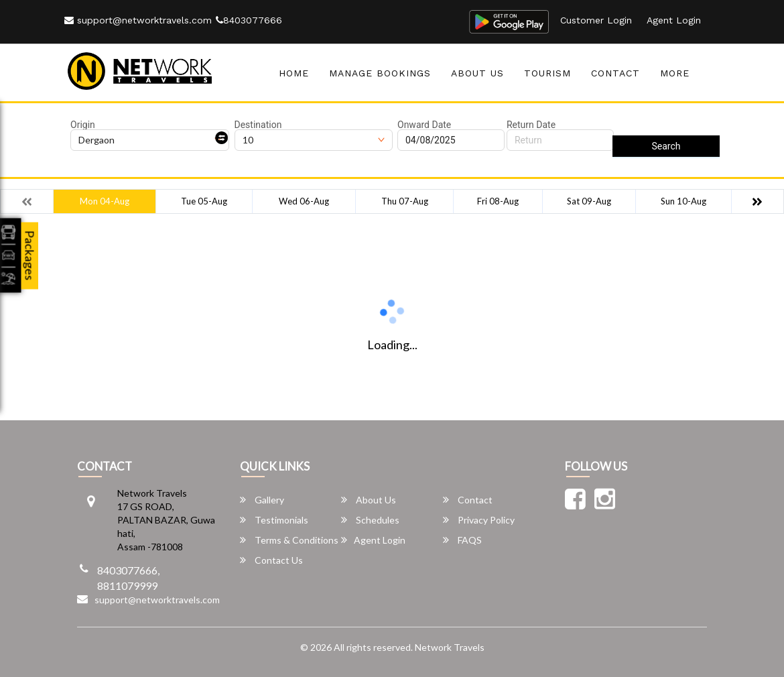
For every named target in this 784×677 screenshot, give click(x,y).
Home (294, 73)
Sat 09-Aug (589, 201)
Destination (258, 125)
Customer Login (596, 20)
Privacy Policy (479, 520)
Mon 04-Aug (105, 201)
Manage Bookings (380, 73)
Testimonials (274, 520)
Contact (615, 73)
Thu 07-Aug (405, 201)
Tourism (547, 73)
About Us (477, 73)
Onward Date (424, 125)
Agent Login (674, 20)
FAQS (462, 540)
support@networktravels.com (138, 20)
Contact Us (271, 560)
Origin (83, 125)
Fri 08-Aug (498, 201)
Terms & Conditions (289, 540)
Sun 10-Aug (683, 201)
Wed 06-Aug (304, 201)
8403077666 (249, 20)
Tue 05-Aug (204, 201)
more (675, 73)
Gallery (262, 500)
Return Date (531, 125)
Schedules (370, 520)
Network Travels (450, 647)
